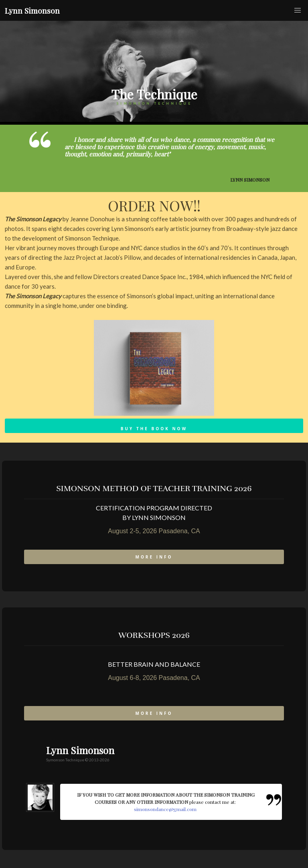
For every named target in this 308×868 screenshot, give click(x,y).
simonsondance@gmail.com (165, 809)
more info (154, 557)
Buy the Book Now (154, 429)
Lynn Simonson (32, 10)
